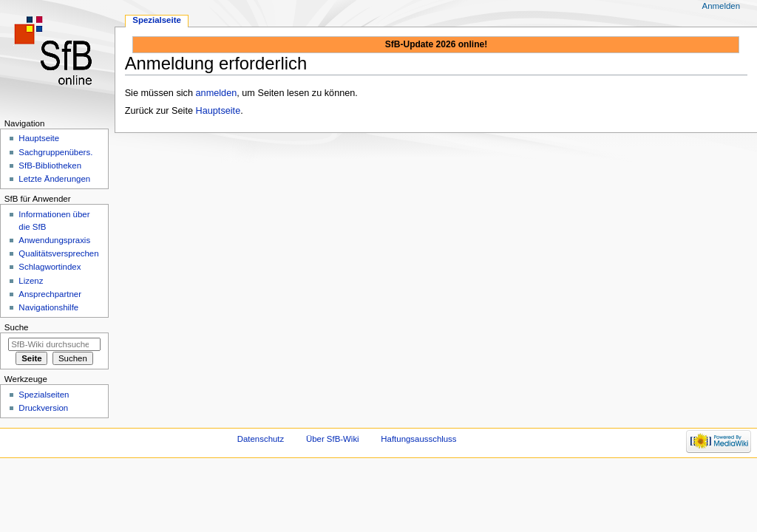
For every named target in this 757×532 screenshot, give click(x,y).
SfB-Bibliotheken (50, 166)
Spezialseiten (44, 395)
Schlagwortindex (50, 267)
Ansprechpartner (50, 294)
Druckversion (43, 408)
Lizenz (31, 281)
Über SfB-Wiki (333, 439)
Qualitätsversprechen (58, 253)
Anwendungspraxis (54, 240)
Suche (17, 327)
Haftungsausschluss (418, 439)
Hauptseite (218, 111)
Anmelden (722, 6)
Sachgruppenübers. (55, 152)
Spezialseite (157, 20)
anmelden (217, 93)
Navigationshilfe (48, 307)
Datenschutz (261, 439)
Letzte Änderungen (54, 179)
